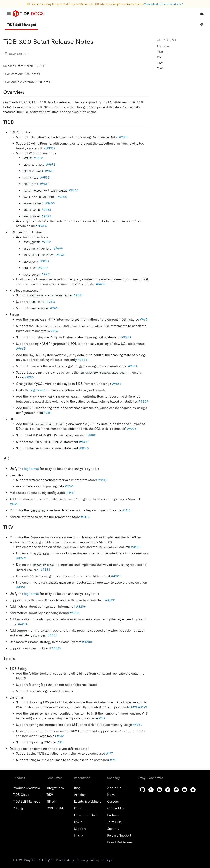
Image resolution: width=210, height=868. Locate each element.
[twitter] (151, 790)
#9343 (82, 360)
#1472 (85, 517)
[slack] (176, 790)
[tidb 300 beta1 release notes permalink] (97, 42)
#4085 (52, 635)
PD (159, 57)
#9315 (43, 226)
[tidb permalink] (17, 122)
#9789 (126, 337)
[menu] (9, 14)
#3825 (56, 648)
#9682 (38, 158)
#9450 (50, 203)
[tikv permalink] (17, 527)
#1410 (126, 510)
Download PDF (16, 54)
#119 (134, 707)
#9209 (143, 402)
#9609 (58, 249)
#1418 (102, 480)
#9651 (144, 320)
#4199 (143, 707)
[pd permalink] (13, 459)
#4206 (81, 606)
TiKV (160, 63)
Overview (163, 46)
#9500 (62, 197)
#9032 (124, 137)
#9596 (45, 178)
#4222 (110, 600)
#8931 (61, 255)
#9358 (46, 210)
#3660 (136, 547)
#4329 (116, 576)
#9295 (132, 429)
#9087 (43, 268)
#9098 (46, 216)
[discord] (185, 790)
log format (38, 390)
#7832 (46, 242)
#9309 (84, 442)
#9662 (21, 349)
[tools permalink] (18, 659)
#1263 (69, 486)
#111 (60, 742)
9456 (54, 331)
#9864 (133, 366)
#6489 (101, 284)
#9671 (49, 171)
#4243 (45, 569)
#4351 (20, 587)
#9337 (51, 148)
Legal (110, 860)
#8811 (92, 435)
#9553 (117, 384)
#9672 (51, 165)
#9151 (48, 413)
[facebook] (168, 790)
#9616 (51, 302)
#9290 (29, 377)
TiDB (160, 52)
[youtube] (193, 790)
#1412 (70, 493)
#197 (109, 753)
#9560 (74, 190)
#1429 (14, 504)
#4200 (87, 642)
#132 (60, 736)
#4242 (21, 558)
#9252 (45, 261)
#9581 (78, 295)
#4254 (23, 624)
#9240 (84, 448)
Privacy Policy (88, 860)
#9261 (46, 274)
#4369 (137, 725)
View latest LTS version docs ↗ (164, 4)
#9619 (44, 184)
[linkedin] (159, 790)
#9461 (54, 308)
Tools (160, 68)
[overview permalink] (28, 92)
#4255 (74, 613)
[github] (143, 790)
